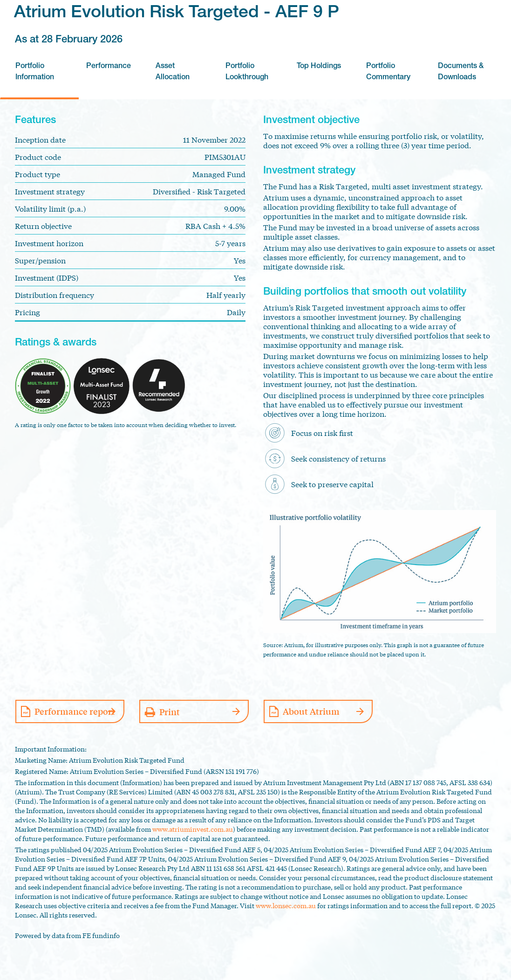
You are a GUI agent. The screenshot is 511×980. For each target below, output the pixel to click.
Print (170, 711)
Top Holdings (319, 67)
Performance (109, 67)
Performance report (75, 711)
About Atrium (311, 711)
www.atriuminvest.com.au (193, 829)
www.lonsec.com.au (286, 905)
